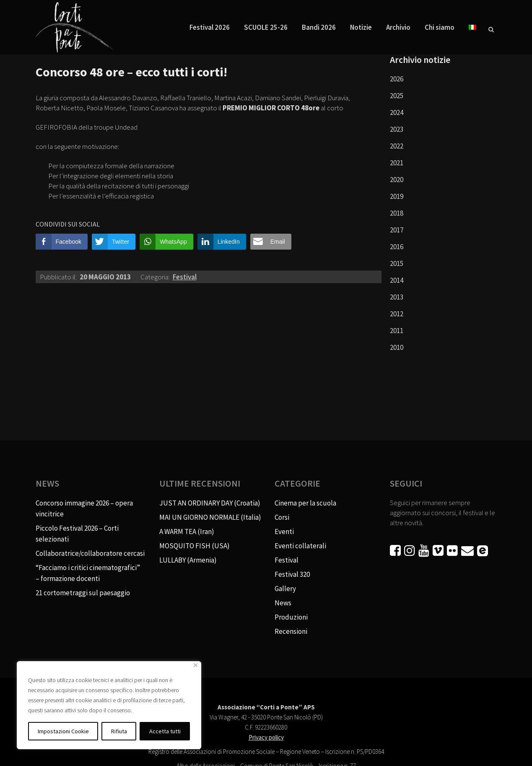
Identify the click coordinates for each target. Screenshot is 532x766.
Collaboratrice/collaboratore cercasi (90, 553)
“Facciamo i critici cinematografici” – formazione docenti (88, 573)
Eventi (284, 532)
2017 (397, 230)
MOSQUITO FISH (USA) (195, 546)
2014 (397, 280)
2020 (397, 180)
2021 (397, 163)
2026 (397, 79)
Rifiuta (119, 731)
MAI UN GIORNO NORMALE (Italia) (210, 517)
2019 (397, 196)
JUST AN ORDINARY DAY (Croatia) (210, 503)
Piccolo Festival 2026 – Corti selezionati (77, 534)
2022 (397, 146)
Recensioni (291, 631)
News (283, 603)
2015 (397, 263)
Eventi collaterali (300, 546)
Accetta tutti (165, 731)
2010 (397, 347)
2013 (397, 297)
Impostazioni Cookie (63, 731)
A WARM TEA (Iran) (187, 532)
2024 (397, 112)
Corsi (282, 517)
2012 (397, 314)
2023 (397, 129)
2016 (397, 247)
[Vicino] (196, 665)
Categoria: (156, 277)
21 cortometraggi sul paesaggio (83, 593)
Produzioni (291, 617)
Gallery (285, 589)
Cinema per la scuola (305, 503)
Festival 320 (292, 574)
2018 (397, 213)
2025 (397, 96)
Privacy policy (266, 737)
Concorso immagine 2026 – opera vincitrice (84, 508)
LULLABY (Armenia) (188, 560)
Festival (185, 277)
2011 (397, 331)
